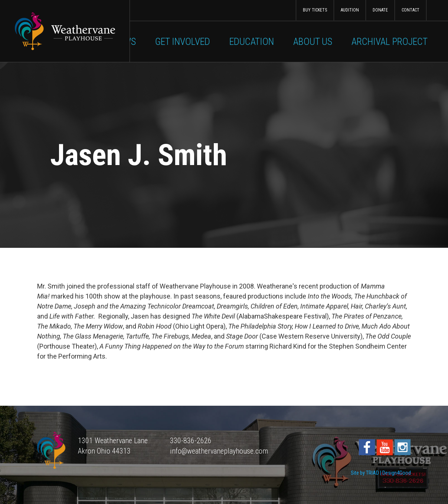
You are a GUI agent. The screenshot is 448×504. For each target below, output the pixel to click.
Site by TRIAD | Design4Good (381, 473)
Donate (380, 10)
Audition (350, 10)
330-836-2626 (191, 441)
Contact (411, 10)
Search (437, 10)
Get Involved (183, 42)
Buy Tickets (315, 10)
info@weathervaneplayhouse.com (219, 451)
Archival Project (390, 42)
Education (252, 42)
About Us (313, 42)
